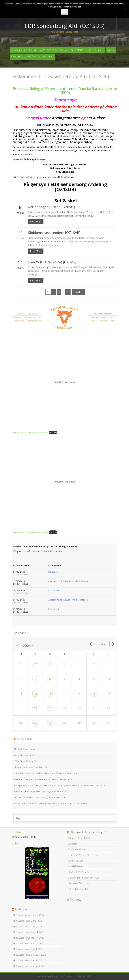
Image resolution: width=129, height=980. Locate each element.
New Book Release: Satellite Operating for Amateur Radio (41, 791)
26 (35, 723)
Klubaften (54, 591)
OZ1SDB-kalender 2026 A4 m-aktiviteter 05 (30, 532)
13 (50, 694)
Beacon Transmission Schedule (83, 878)
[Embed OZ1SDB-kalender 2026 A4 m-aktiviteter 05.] (65, 482)
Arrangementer (46, 57)
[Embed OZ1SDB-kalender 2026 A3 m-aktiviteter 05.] (65, 382)
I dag (102, 644)
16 (94, 694)
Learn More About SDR (25, 755)
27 (35, 664)
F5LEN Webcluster (77, 849)
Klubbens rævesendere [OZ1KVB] (54, 233)
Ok (64, 12)
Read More (36, 222)
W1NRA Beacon (76, 861)
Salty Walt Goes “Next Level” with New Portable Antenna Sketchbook (46, 773)
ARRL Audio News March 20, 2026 (29, 960)
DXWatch (73, 844)
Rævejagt (16, 57)
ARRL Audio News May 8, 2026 (28, 921)
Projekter (99, 50)
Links (89, 50)
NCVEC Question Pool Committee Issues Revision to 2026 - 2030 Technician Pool (51, 804)
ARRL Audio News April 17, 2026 (28, 938)
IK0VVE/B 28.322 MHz (79, 872)
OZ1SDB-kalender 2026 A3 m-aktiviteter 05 (30, 433)
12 (35, 694)
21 (68, 292)
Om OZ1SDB (77, 50)
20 (50, 708)
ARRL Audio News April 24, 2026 (28, 932)
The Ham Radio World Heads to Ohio (31, 767)
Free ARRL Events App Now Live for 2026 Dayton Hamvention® (43, 779)
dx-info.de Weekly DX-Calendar (83, 855)
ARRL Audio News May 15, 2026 (28, 915)
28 (50, 664)
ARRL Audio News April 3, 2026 (28, 949)
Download (53, 433)
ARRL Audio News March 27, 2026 (29, 955)
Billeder (64, 50)
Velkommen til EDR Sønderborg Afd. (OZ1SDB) (34, 50)
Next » (79, 292)
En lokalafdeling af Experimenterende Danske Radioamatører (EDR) (65, 91)
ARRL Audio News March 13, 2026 (29, 966)
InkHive (59, 976)
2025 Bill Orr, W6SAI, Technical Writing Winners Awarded (40, 797)
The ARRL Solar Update (25, 749)
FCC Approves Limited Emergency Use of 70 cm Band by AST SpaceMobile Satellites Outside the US (60, 785)
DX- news (76, 900)
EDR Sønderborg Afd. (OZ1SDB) (64, 26)
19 (35, 708)
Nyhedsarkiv (29, 57)
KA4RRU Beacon (76, 866)
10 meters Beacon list (79, 883)
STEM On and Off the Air (25, 761)
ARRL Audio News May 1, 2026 (28, 926)
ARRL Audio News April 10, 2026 (28, 943)
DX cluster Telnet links (79, 889)
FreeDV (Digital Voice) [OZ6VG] (52, 262)
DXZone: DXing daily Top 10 (88, 832)
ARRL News (24, 739)
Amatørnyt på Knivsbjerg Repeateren (68, 582)
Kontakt (111, 50)
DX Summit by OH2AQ (79, 838)
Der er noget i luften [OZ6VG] (51, 207)
